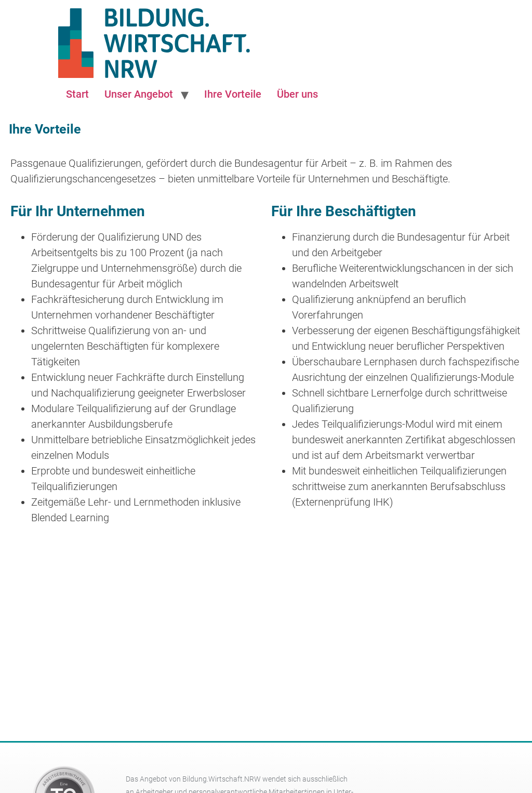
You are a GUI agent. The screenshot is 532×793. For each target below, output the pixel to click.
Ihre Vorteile (233, 94)
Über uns (297, 94)
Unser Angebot (139, 94)
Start (77, 94)
